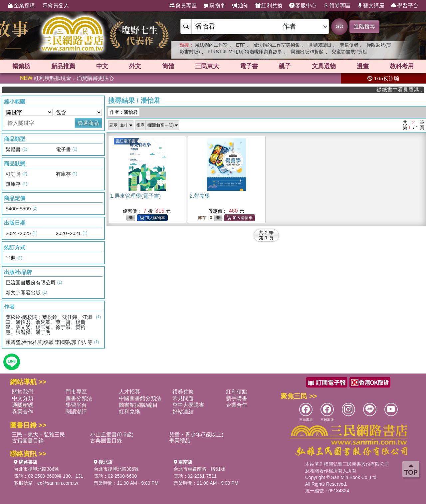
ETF (240, 45)
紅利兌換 (269, 6)
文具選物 (324, 66)
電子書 (249, 66)
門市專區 (76, 392)
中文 (102, 66)
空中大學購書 (188, 405)
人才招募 (129, 392)
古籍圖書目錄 (28, 441)
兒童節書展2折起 (349, 52)
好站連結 (183, 412)
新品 (63, 66)
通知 (240, 6)
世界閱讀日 (320, 45)
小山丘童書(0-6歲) (112, 435)
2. (200, 196)
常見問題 (183, 398)
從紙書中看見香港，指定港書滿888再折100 (404, 90)
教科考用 (402, 66)
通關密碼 (23, 405)
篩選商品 (88, 123)
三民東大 (207, 66)
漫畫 (363, 66)
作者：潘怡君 (124, 112)
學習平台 (405, 6)
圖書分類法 (79, 398)
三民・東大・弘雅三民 (38, 435)
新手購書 (237, 398)
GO (339, 26)
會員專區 (183, 6)
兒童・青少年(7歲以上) (196, 435)
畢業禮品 (180, 441)
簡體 (168, 66)
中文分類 (23, 398)
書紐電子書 (125, 141)
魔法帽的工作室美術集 (277, 45)
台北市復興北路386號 (36, 469)
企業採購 (21, 6)
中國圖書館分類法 (140, 398)
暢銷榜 (21, 66)
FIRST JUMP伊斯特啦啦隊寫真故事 (245, 52)
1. (135, 196)
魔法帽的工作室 (211, 45)
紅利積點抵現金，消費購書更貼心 (67, 78)
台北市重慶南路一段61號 (200, 469)
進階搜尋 (364, 26)
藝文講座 (371, 6)
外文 (135, 66)
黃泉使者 (349, 45)
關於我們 (23, 392)
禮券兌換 (183, 392)
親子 (285, 66)
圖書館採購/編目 (138, 405)
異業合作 (23, 412)
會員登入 (55, 6)
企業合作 (237, 405)
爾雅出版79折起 (307, 52)
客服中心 (303, 6)
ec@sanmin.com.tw (58, 483)
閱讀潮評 (76, 412)
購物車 (214, 6)
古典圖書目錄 (106, 441)
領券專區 (337, 6)
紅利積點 (237, 392)
